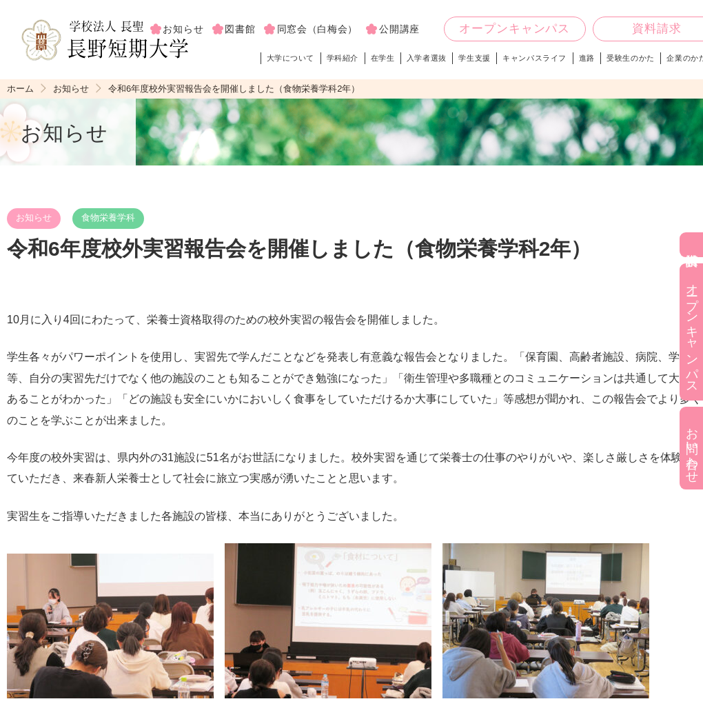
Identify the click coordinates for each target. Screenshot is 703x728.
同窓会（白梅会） (318, 29)
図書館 (240, 29)
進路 (587, 58)
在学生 (383, 58)
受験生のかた (630, 58)
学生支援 (474, 58)
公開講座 (399, 29)
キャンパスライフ (534, 58)
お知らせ (71, 89)
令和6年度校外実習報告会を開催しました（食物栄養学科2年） (234, 89)
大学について (291, 58)
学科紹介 (343, 58)
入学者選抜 (427, 58)
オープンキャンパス (514, 29)
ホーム (20, 89)
